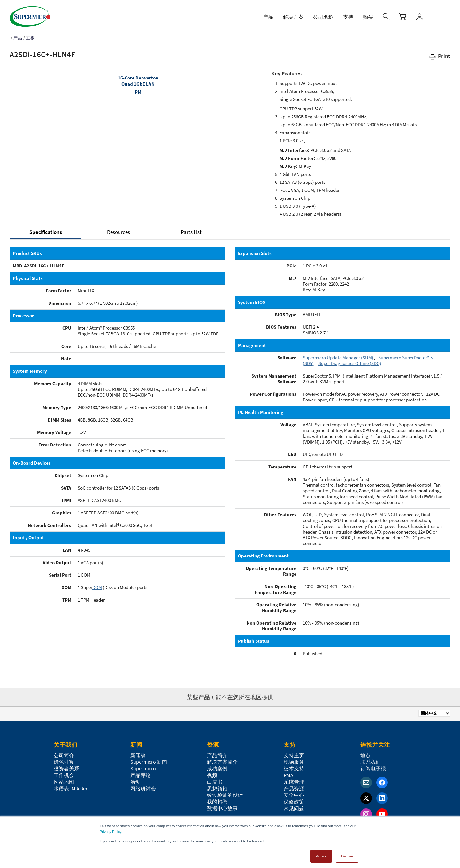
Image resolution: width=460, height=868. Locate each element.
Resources (119, 229)
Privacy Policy (111, 829)
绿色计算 (64, 759)
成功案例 (217, 766)
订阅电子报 (373, 766)
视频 (212, 772)
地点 (365, 752)
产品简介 (217, 752)
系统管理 (294, 779)
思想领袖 (217, 786)
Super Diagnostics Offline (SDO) (350, 360)
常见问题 (294, 805)
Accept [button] (321, 853)
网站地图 (64, 779)
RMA (288, 772)
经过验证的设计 (225, 792)
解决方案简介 (222, 759)
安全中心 (294, 792)
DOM (97, 584)
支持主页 (294, 752)
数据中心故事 (222, 805)
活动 (135, 779)
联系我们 (371, 759)
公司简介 (64, 752)
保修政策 (294, 799)
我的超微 (217, 799)
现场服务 (294, 759)
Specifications (46, 229)
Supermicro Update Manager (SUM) (338, 355)
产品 (18, 35)
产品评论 (141, 772)
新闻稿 (138, 752)
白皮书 (215, 779)
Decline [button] (347, 853)
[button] (440, 54)
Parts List (191, 229)
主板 (30, 35)
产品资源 (294, 786)
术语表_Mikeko (70, 786)
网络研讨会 (143, 786)
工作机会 (64, 772)
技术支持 (294, 766)
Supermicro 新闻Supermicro (149, 762)
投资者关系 (66, 766)
